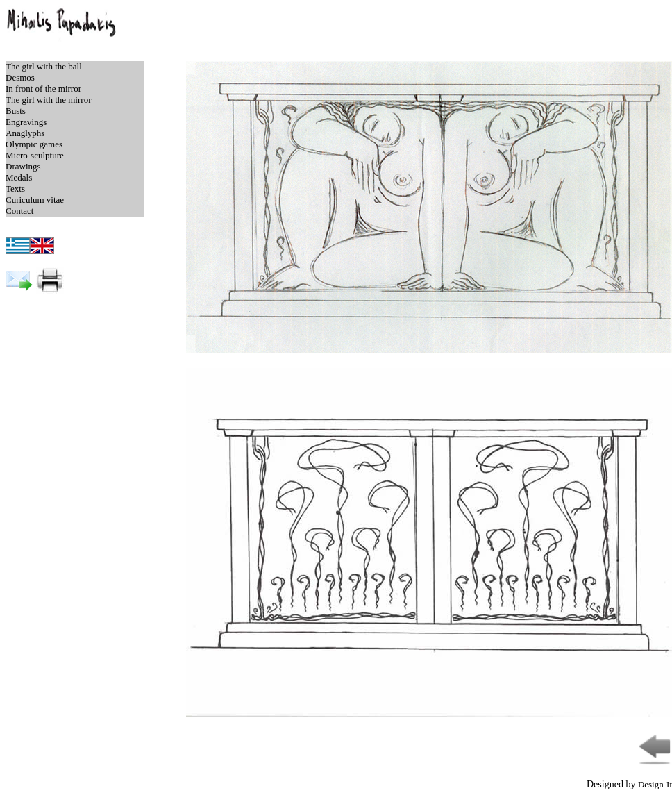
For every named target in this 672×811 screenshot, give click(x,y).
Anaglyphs (25, 133)
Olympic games (34, 144)
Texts (15, 189)
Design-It (655, 784)
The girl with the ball (44, 66)
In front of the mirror (43, 89)
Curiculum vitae (35, 200)
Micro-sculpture (35, 155)
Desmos (20, 77)
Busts (16, 111)
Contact (19, 211)
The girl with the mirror (48, 100)
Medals (19, 177)
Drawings (23, 166)
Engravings (26, 122)
